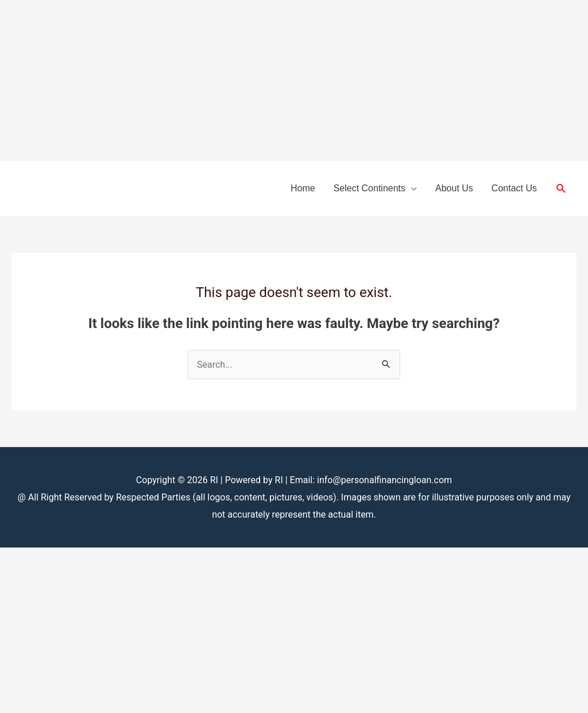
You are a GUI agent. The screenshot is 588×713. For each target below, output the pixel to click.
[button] (561, 189)
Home (303, 188)
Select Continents (370, 188)
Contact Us (514, 188)
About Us (454, 188)
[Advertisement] (294, 80)
